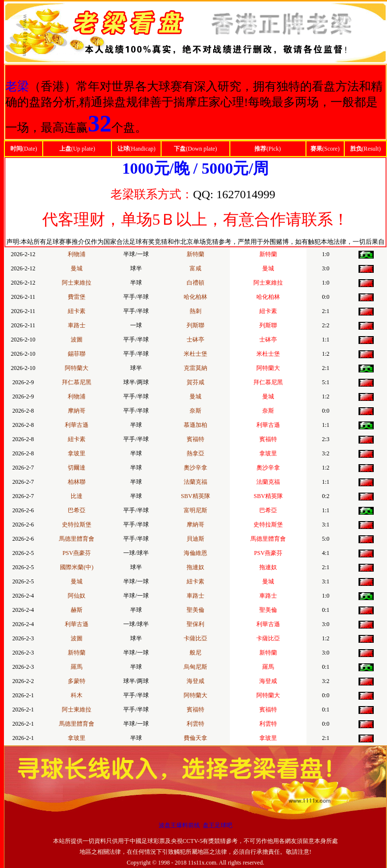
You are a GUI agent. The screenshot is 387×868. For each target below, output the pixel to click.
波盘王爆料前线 (179, 825)
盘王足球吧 (218, 825)
